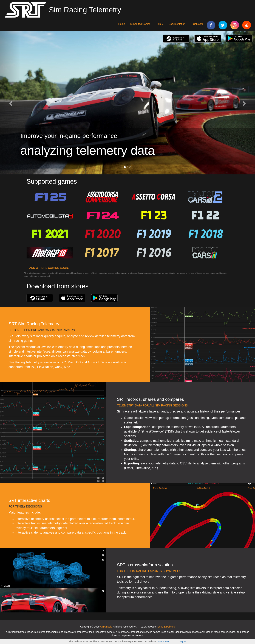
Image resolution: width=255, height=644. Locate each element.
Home (122, 24)
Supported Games (140, 24)
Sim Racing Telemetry (85, 10)
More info (163, 642)
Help (159, 24)
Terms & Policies (165, 627)
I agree (183, 642)
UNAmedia (106, 627)
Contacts (198, 24)
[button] (10, 103)
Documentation (178, 24)
